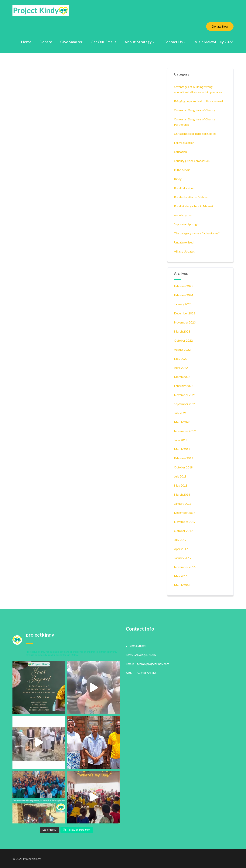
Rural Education (184, 188)
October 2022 (183, 340)
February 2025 (184, 286)
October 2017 (183, 531)
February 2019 (184, 458)
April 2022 (181, 368)
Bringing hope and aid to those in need (198, 101)
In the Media (182, 170)
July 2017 (180, 540)
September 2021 (185, 404)
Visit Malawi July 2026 (214, 42)
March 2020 (182, 422)
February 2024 (184, 295)
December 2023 (185, 313)
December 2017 (185, 513)
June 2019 (181, 440)
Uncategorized (184, 242)
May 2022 (181, 359)
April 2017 (181, 549)
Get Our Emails (104, 42)
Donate (46, 42)
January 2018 (183, 503)
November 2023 (185, 322)
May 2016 (181, 576)
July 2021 (180, 413)
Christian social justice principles (195, 134)
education (180, 152)
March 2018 (182, 494)
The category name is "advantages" (197, 233)
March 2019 (182, 449)
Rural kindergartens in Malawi (193, 206)
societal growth (184, 215)
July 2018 (180, 476)
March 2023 (182, 331)
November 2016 (185, 567)
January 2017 (183, 558)
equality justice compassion (192, 161)
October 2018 (183, 467)
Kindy (178, 179)
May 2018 (181, 485)
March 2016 (182, 585)
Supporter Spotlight (187, 224)
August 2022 (182, 349)
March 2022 (182, 377)
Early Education (184, 143)
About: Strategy (140, 42)
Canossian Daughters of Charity (195, 110)
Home (26, 42)
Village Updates (184, 251)
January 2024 (183, 304)
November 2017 (185, 522)
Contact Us (175, 42)
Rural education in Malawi (191, 197)
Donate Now (220, 26)
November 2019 (185, 431)
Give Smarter (71, 42)
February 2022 (184, 386)
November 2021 (185, 395)
